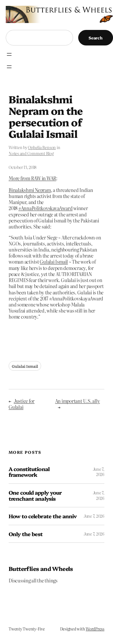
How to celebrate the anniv (43, 516)
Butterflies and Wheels (41, 568)
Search (96, 38)
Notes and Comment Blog (31, 153)
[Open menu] (9, 54)
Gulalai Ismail (54, 262)
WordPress (95, 629)
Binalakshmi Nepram (30, 190)
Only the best (26, 534)
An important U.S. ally (78, 401)
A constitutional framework (29, 472)
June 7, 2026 (99, 472)
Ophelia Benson (42, 147)
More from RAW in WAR (32, 178)
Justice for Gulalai (22, 404)
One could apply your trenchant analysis (35, 495)
